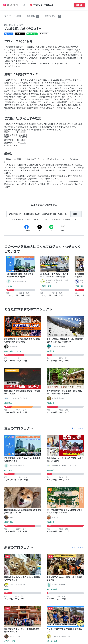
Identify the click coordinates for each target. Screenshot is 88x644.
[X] (40, 227)
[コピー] (76, 214)
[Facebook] (26, 227)
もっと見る (76, 428)
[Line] (51, 227)
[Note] (63, 227)
